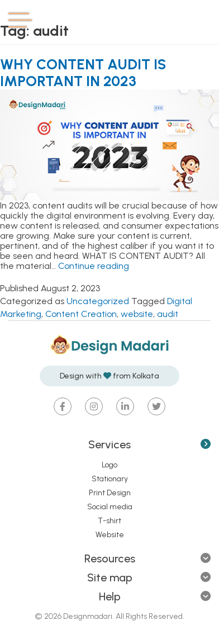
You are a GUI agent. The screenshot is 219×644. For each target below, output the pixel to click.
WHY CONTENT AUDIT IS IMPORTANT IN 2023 (83, 73)
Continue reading (94, 266)
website (137, 314)
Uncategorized (98, 301)
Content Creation (81, 314)
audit (168, 314)
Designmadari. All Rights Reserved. (123, 616)
